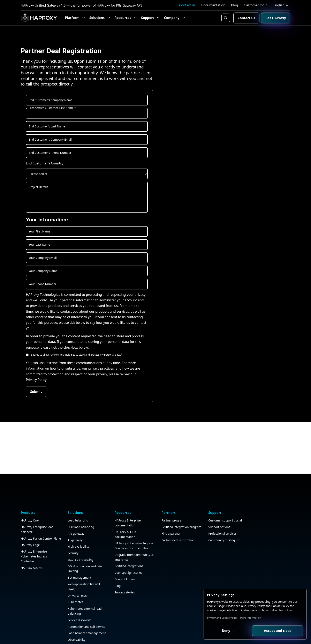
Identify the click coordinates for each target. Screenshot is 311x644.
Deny (227, 631)
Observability (76, 641)
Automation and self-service (86, 628)
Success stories (123, 594)
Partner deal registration (175, 547)
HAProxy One (30, 522)
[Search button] (226, 18)
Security (72, 555)
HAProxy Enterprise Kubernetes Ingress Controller (34, 563)
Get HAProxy (276, 18)
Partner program (170, 522)
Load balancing (77, 522)
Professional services (219, 535)
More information (251, 618)
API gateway (75, 535)
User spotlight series (127, 574)
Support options (216, 529)
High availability (77, 548)
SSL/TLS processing (80, 561)
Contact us (187, 5)
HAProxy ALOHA (32, 574)
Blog (235, 5)
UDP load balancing (80, 529)
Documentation (213, 5)
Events (255, 535)
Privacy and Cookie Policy (223, 618)
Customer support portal (222, 522)
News (255, 548)
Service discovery (78, 622)
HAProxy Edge (30, 552)
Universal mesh (77, 597)
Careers (256, 542)
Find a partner (168, 540)
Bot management (79, 579)
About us (257, 522)
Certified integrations (127, 568)
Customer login (256, 5)
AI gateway (74, 542)
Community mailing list (220, 542)
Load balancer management (86, 635)
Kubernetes (75, 604)
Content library (123, 581)
